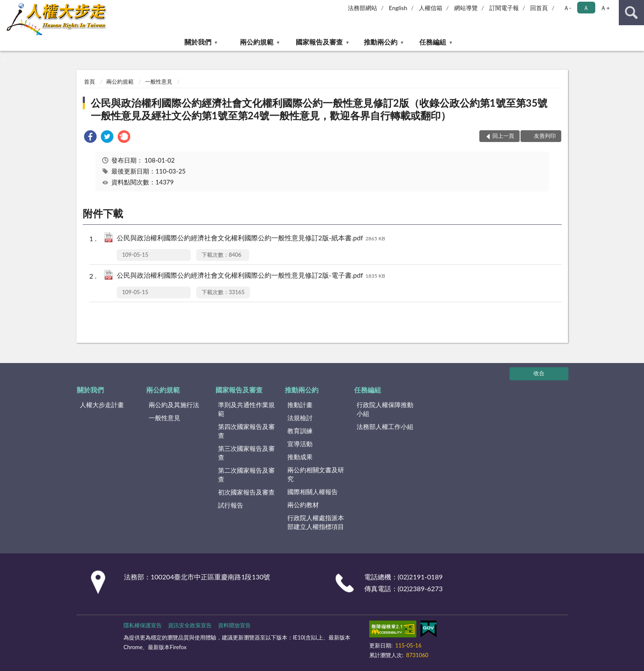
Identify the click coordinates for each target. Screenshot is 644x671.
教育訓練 (300, 431)
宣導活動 (300, 444)
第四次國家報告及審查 (246, 431)
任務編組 (433, 42)
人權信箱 (431, 8)
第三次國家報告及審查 (246, 453)
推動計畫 (300, 405)
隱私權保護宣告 (143, 625)
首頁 (89, 82)
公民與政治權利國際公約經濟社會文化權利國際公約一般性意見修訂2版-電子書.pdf (251, 276)
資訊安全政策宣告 (190, 625)
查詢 (631, 13)
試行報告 (231, 505)
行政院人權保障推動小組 (385, 409)
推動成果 (300, 457)
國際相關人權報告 (313, 492)
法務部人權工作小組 (385, 426)
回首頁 (539, 8)
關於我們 (198, 42)
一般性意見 (159, 82)
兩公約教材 (303, 505)
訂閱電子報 (504, 8)
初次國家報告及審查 (246, 492)
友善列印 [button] (545, 136)
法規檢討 (300, 418)
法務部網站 (363, 8)
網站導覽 (466, 8)
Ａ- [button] (567, 8)
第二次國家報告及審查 (246, 475)
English (398, 8)
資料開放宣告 (234, 625)
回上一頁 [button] (503, 136)
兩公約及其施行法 (174, 405)
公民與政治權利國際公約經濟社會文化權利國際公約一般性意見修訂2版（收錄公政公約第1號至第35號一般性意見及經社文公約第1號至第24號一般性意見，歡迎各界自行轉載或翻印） (319, 109)
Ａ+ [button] (605, 8)
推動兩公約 (381, 42)
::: (7, 6)
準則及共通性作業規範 (246, 409)
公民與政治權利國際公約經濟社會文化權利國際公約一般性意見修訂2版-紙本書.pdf (251, 238)
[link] (90, 138)
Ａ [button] (586, 8)
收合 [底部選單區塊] (539, 373)
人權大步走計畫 (102, 405)
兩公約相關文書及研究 (316, 474)
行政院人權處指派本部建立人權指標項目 (316, 522)
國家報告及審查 (319, 42)
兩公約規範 (257, 42)
